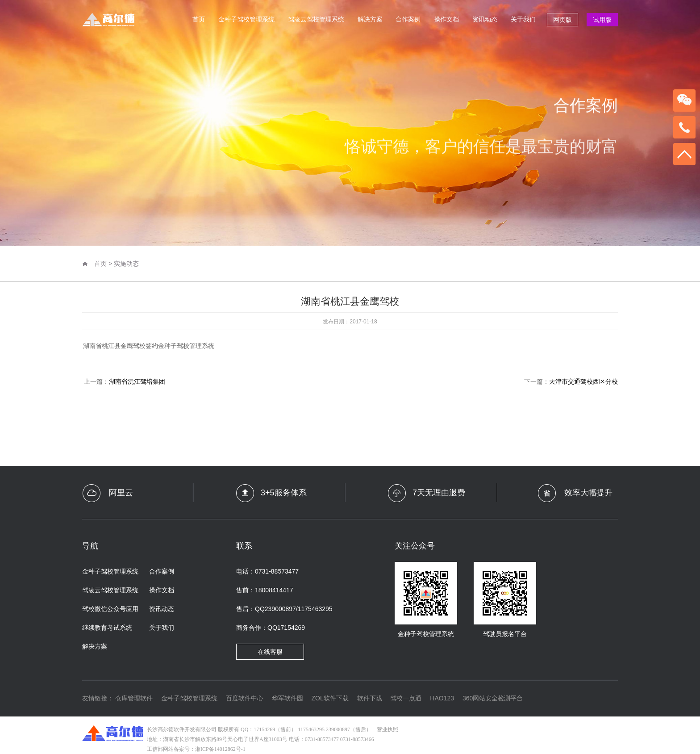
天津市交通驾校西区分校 (583, 381)
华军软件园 (287, 698)
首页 (199, 19)
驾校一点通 (406, 698)
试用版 (602, 20)
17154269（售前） (275, 729)
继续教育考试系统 (107, 628)
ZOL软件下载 (330, 698)
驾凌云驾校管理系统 (316, 19)
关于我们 (523, 19)
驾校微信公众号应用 (110, 609)
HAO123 (442, 698)
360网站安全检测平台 (493, 698)
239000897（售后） (349, 729)
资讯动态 (485, 19)
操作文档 (446, 19)
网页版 (562, 20)
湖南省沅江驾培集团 (137, 381)
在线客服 (270, 652)
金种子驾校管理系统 (246, 19)
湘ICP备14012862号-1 (220, 749)
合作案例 (408, 19)
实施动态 (126, 264)
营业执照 (387, 729)
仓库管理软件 (134, 698)
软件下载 (370, 698)
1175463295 (311, 729)
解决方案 (370, 19)
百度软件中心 (245, 698)
